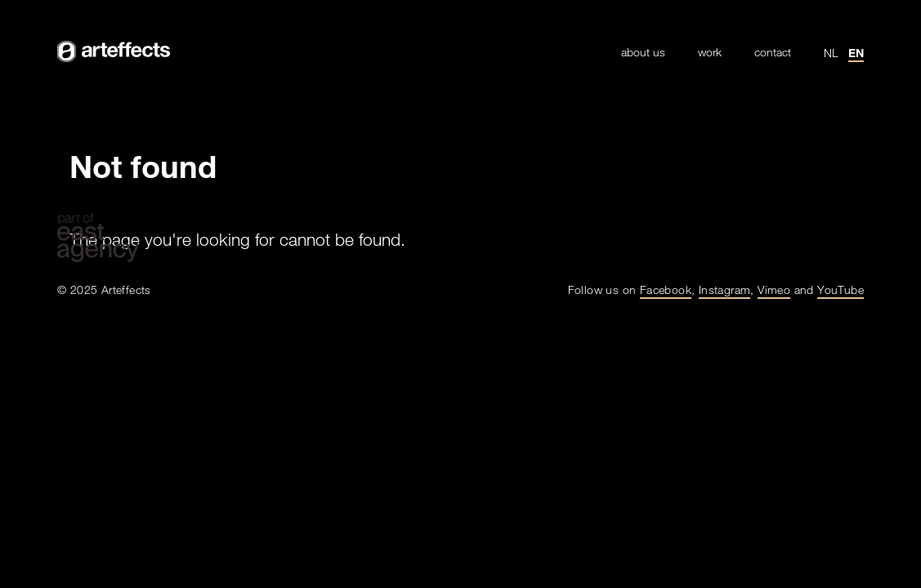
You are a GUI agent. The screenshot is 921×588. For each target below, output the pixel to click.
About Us (643, 52)
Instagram (725, 290)
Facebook (666, 290)
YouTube (841, 290)
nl (831, 53)
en (856, 53)
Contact (773, 52)
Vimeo (774, 290)
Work (710, 52)
